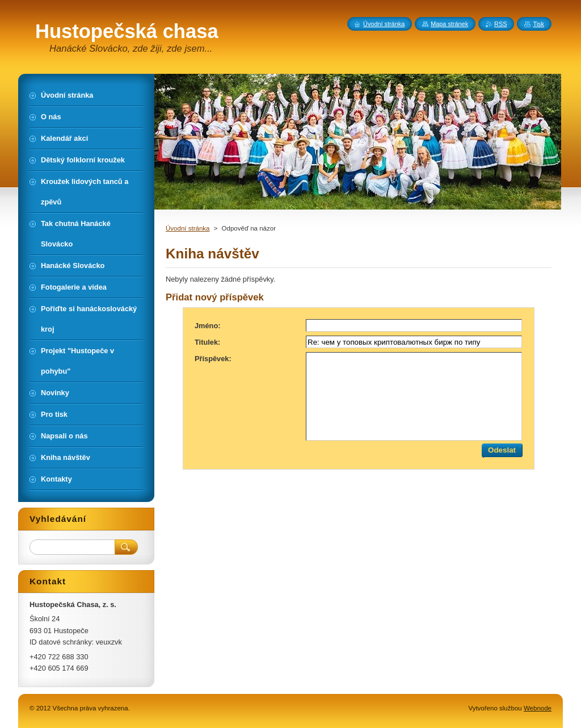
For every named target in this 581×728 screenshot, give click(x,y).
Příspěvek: (213, 359)
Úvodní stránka (188, 228)
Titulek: (207, 342)
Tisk (538, 24)
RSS (500, 24)
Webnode (538, 708)
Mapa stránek (449, 24)
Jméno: (208, 326)
